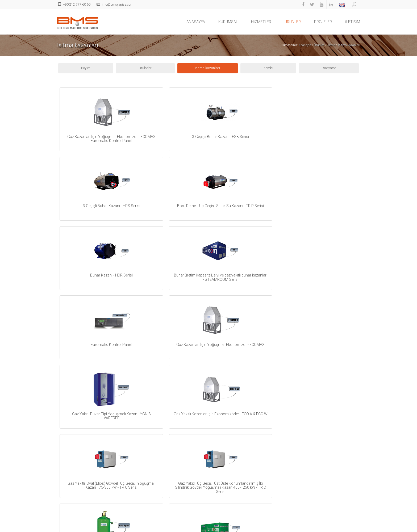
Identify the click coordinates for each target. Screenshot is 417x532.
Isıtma (331, 45)
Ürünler (319, 45)
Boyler (86, 68)
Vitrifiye (140, 493)
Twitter (221, 457)
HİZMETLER (261, 22)
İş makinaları (145, 486)
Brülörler (145, 68)
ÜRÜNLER (293, 22)
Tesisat (140, 453)
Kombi (268, 68)
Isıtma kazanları (349, 45)
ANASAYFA (196, 22)
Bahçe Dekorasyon (149, 479)
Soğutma (142, 459)
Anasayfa (305, 45)
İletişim (336, 527)
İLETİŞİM (353, 22)
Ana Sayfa (321, 527)
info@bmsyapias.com (326, 473)
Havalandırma (146, 466)
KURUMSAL (228, 22)
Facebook (223, 447)
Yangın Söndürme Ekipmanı (156, 506)
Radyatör (329, 68)
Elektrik (140, 473)
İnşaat (140, 499)
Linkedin (222, 475)
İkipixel (355, 527)
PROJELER (323, 22)
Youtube (222, 466)
